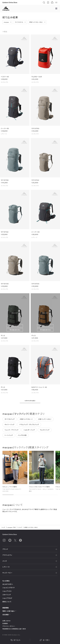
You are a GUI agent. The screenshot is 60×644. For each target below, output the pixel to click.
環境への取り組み (9, 611)
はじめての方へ (8, 584)
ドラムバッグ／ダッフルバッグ (29, 426)
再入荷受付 (16, 328)
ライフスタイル (19, 22)
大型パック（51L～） (26, 421)
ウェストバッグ (45, 432)
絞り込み (15, 640)
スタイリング (7, 595)
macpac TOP (12, 527)
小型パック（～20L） (45, 421)
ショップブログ (7, 598)
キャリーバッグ (9, 426)
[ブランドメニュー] (56, 9)
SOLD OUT (15, 315)
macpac (6, 22)
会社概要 (6, 615)
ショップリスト (7, 591)
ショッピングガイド (9, 588)
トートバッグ (9, 437)
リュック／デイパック (12, 432)
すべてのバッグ (10, 421)
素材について (7, 602)
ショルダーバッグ (29, 432)
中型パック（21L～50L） (36, 22)
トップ (3, 527)
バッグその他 (22, 437)
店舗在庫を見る (16, 332)
